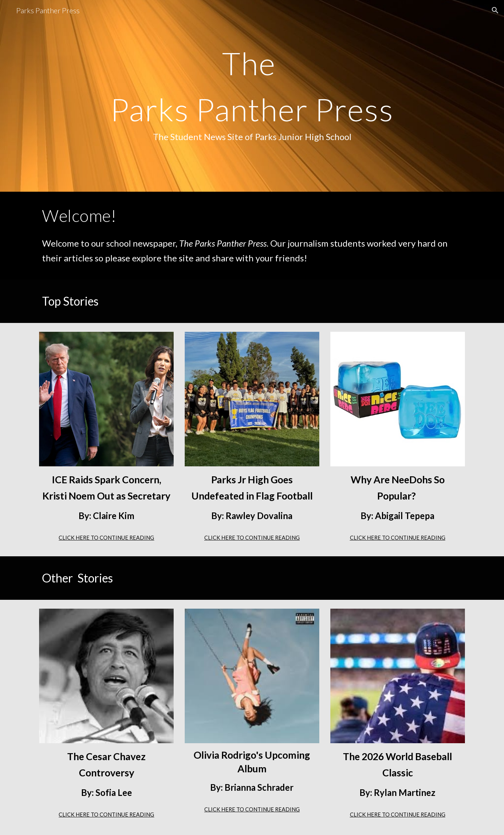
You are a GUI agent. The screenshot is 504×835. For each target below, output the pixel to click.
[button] (495, 10)
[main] (252, 96)
